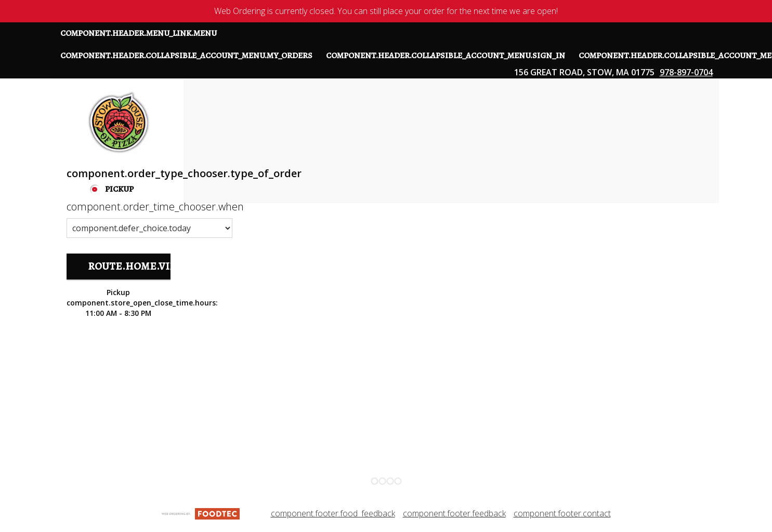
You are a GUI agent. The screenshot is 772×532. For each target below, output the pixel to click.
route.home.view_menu (154, 266)
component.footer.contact (562, 513)
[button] (119, 122)
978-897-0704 (686, 72)
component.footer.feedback (454, 513)
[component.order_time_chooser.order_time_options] (149, 228)
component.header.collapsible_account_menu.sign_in (446, 56)
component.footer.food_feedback (333, 513)
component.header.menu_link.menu (139, 33)
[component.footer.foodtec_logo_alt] (201, 513)
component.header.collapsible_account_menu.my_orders (186, 56)
